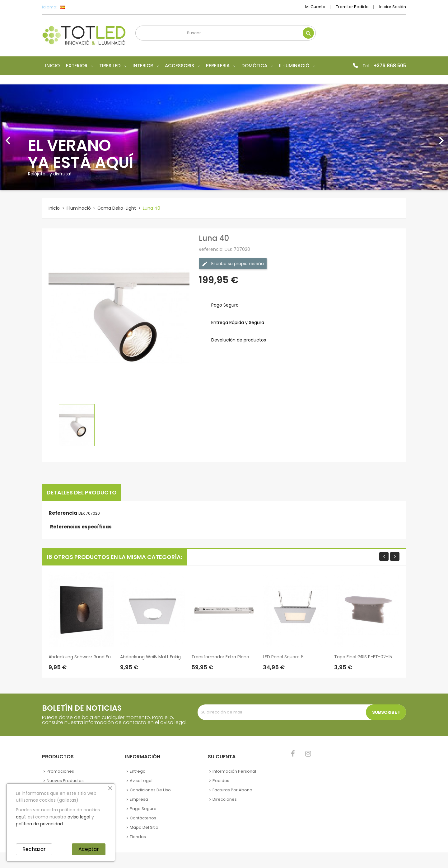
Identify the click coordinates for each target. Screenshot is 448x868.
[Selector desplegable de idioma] (76, 7)
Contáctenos (143, 818)
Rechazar (34, 849)
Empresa (139, 799)
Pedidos (221, 781)
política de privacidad (39, 824)
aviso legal (79, 817)
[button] (34, 137)
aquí (21, 817)
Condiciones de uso (150, 790)
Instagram (308, 754)
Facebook (293, 754)
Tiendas (138, 837)
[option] (224, 137)
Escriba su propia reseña (233, 264)
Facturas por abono (232, 790)
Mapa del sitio (144, 827)
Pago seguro (143, 809)
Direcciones (225, 799)
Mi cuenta (315, 7)
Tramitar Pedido (352, 7)
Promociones (60, 771)
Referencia (63, 513)
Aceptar (89, 849)
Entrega (138, 771)
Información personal (234, 771)
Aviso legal (141, 781)
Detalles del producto (82, 492)
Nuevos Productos (65, 781)
